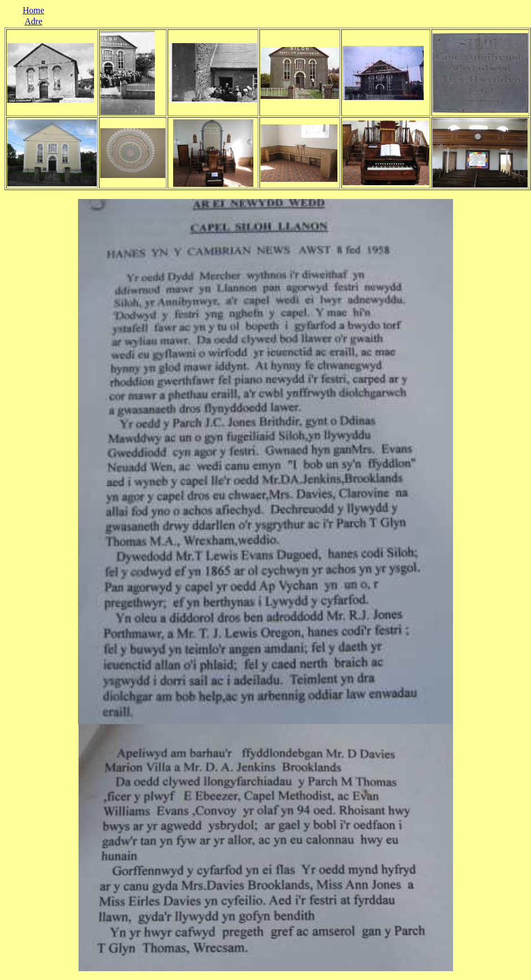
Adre (34, 21)
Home (33, 10)
